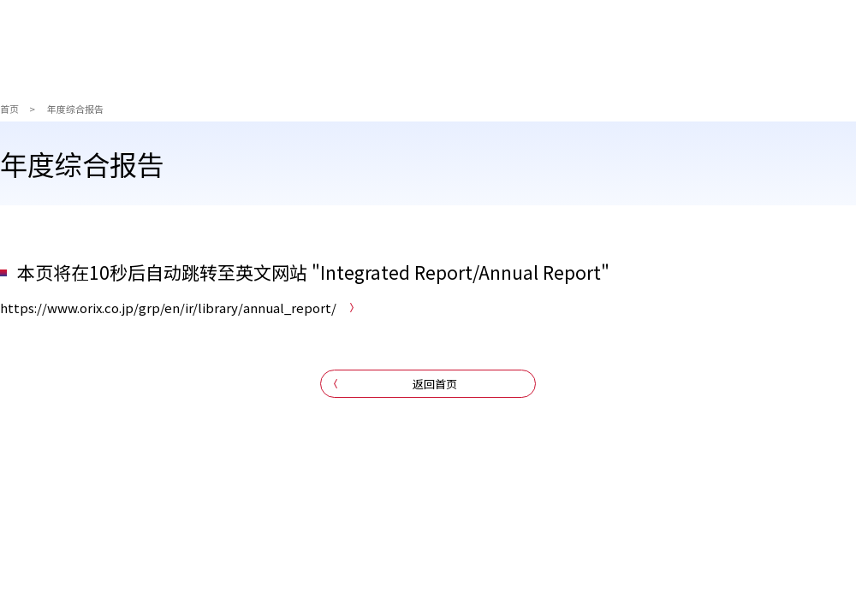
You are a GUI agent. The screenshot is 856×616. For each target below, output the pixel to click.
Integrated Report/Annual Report (461, 272)
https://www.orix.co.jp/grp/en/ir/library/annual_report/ (168, 308)
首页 (9, 109)
